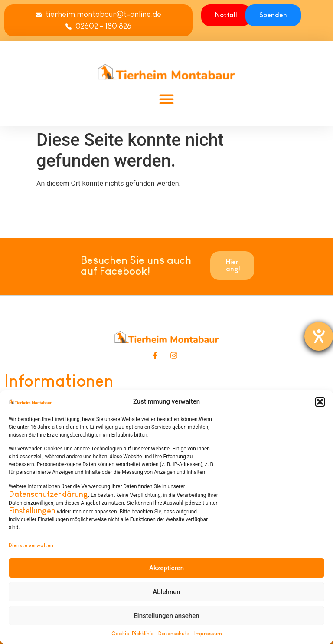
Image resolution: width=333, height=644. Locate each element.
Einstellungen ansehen (166, 616)
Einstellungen (32, 511)
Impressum (208, 634)
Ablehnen (166, 592)
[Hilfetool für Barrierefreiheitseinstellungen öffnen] (319, 336)
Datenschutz (174, 634)
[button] (320, 402)
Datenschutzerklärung (48, 494)
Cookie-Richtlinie (133, 634)
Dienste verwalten (31, 545)
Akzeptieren (166, 568)
